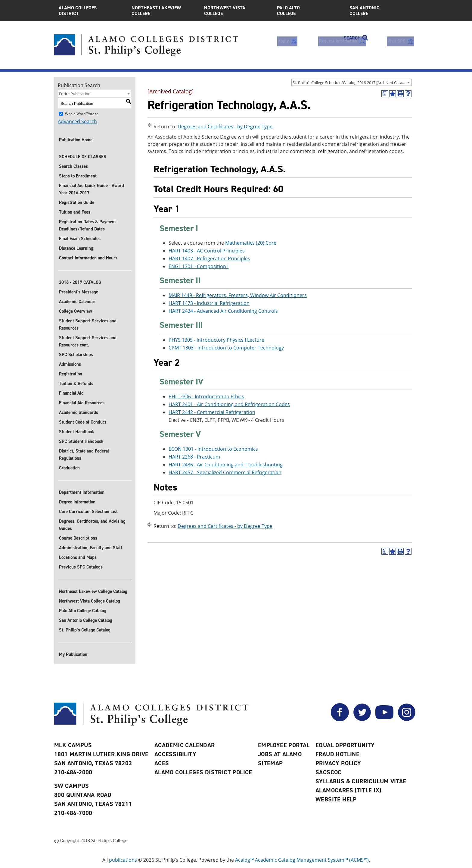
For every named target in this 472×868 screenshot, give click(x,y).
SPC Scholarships (76, 355)
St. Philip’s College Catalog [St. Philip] (85, 630)
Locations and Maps (78, 557)
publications (123, 860)
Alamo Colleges (91, 11)
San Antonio (381, 11)
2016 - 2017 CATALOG (80, 282)
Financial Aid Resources (82, 403)
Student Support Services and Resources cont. (88, 341)
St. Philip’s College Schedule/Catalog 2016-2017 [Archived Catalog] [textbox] (351, 83)
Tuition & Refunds (76, 384)
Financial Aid (71, 393)
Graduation (69, 468)
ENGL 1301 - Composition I (199, 267)
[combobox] (352, 82)
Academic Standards (79, 412)
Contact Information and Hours (88, 258)
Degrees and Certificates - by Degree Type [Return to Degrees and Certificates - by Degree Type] (225, 127)
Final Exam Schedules (80, 239)
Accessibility (175, 754)
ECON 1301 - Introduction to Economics (213, 449)
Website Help (336, 799)
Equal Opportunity (345, 745)
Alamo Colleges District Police (203, 772)
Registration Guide (77, 202)
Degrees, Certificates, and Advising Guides (92, 525)
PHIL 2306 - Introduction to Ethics (206, 396)
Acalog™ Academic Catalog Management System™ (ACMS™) (302, 860)
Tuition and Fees (75, 212)
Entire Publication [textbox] (75, 94)
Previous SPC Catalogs (81, 567)
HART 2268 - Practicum (194, 457)
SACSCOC (329, 772)
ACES (162, 763)
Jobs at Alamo (280, 754)
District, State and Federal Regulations (84, 455)
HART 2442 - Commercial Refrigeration (212, 412)
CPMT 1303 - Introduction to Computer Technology (226, 348)
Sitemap (270, 763)
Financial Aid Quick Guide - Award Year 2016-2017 (92, 189)
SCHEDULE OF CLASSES (83, 157)
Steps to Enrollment (78, 176)
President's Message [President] (79, 292)
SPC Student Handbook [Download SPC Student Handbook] (81, 441)
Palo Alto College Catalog (83, 611)
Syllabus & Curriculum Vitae (361, 781)
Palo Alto (309, 11)
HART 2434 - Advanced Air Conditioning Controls (223, 311)
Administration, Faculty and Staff (91, 548)
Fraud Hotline (337, 754)
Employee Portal (284, 745)
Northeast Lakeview (163, 11)
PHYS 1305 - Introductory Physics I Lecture (216, 340)
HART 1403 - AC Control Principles (207, 251)
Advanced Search (77, 121)
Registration (71, 374)
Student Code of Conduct (83, 422)
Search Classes (73, 166)
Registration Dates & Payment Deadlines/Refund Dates (87, 225)
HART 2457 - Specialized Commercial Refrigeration (225, 472)
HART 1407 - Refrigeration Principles (209, 259)
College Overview (76, 311)
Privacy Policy (338, 763)
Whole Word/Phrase (82, 114)
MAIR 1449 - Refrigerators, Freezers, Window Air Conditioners (238, 295)
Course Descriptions (78, 538)
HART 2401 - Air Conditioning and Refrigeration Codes (229, 404)
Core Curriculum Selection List (88, 512)
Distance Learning (76, 248)
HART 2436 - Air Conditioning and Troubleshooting (226, 465)
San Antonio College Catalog (86, 620)
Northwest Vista (236, 11)
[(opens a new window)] (385, 94)
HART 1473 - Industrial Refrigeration (209, 303)
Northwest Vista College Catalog (90, 601)
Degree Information (77, 502)
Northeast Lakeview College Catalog (93, 591)
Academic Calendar (77, 302)
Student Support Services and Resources (88, 324)
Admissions (70, 364)
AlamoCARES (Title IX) (348, 790)
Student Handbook (77, 432)
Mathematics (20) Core (251, 243)
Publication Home (76, 140)
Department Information (82, 492)
